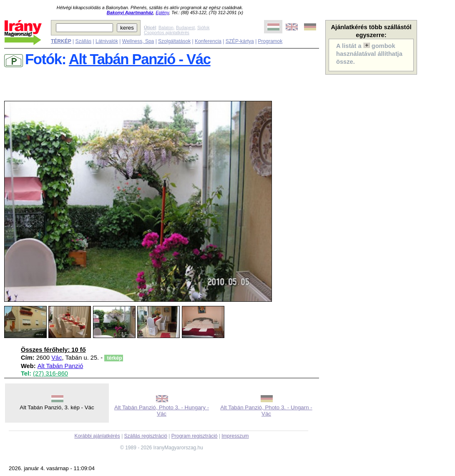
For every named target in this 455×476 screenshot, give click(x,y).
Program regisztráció (195, 436)
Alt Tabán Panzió (60, 366)
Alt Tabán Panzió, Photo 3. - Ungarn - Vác (266, 411)
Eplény (162, 13)
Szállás (83, 41)
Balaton (166, 28)
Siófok (204, 28)
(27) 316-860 (50, 373)
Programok (270, 41)
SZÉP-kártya (240, 41)
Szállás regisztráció (146, 436)
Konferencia (208, 41)
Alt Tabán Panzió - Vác (140, 59)
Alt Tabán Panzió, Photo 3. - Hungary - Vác (162, 411)
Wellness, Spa (138, 41)
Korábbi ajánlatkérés (97, 436)
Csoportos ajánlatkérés (167, 33)
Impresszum (235, 436)
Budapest (185, 28)
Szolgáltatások (174, 41)
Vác (57, 358)
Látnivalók (107, 41)
